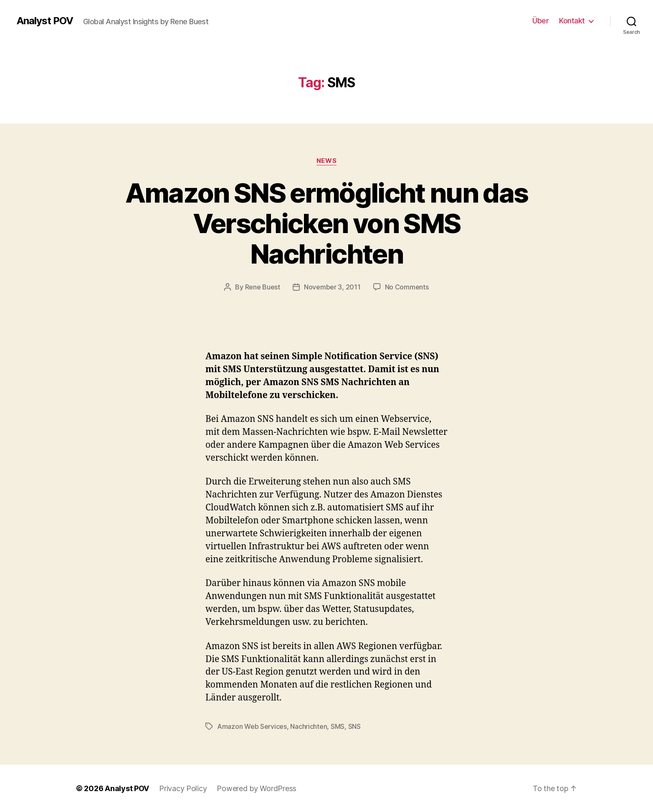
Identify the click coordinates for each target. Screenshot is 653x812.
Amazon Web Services (252, 726)
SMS (338, 726)
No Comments (407, 287)
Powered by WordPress (257, 788)
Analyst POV (45, 21)
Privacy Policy (183, 788)
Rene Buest (263, 287)
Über (540, 21)
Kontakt (572, 21)
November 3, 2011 (332, 287)
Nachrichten (309, 726)
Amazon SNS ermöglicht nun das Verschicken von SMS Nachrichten (327, 223)
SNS (354, 726)
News (326, 161)
